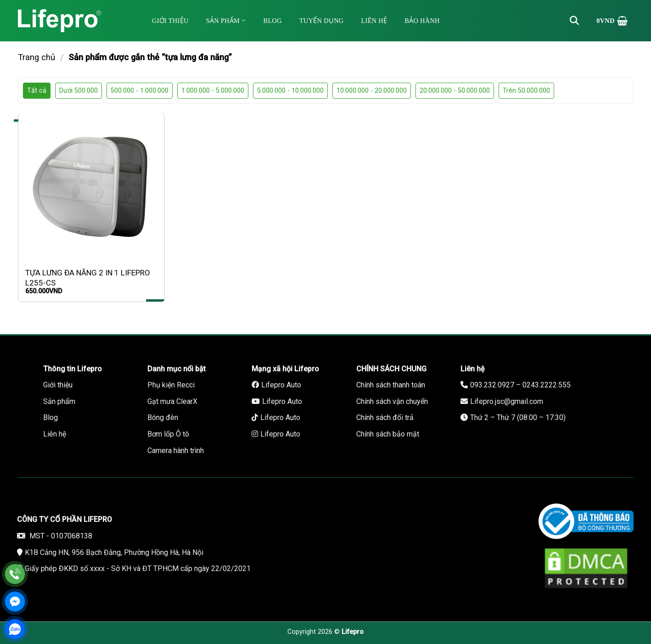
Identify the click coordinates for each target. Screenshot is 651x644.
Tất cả (37, 91)
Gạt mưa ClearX (172, 401)
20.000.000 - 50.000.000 (455, 91)
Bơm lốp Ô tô (168, 434)
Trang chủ (36, 57)
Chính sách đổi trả (385, 417)
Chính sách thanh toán (391, 385)
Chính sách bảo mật (388, 434)
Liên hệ (374, 21)
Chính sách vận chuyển (392, 401)
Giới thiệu (170, 21)
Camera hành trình (176, 451)
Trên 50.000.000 (526, 91)
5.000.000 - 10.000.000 (290, 91)
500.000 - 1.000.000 (140, 91)
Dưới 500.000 (79, 91)
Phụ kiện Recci (171, 385)
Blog (273, 21)
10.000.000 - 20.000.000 (372, 91)
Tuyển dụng (322, 21)
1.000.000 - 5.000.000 (213, 91)
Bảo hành (422, 21)
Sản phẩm (226, 20)
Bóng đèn (163, 417)
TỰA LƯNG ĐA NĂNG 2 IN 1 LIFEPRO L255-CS (88, 278)
